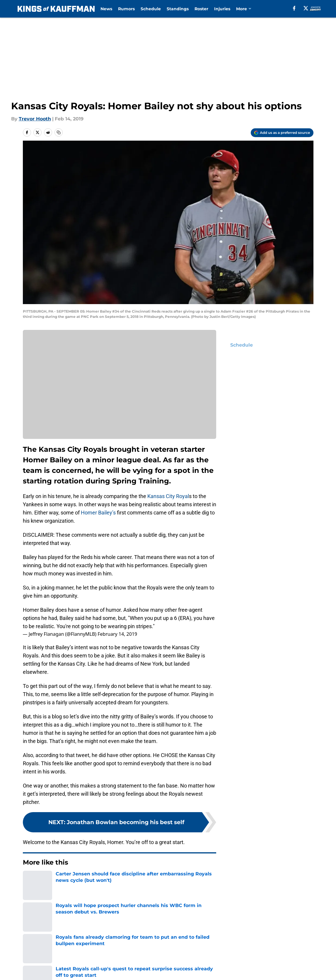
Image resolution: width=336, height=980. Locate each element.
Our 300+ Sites (236, 921)
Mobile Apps (296, 921)
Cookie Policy (297, 932)
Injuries (222, 9)
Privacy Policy (180, 932)
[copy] (59, 132)
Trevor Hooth (35, 119)
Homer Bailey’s (98, 513)
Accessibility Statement (113, 943)
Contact (173, 921)
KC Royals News (59, 880)
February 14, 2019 (117, 634)
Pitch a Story (100, 932)
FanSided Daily (40, 932)
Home (29, 880)
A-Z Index (175, 943)
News (106, 9)
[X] (306, 8)
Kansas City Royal (168, 496)
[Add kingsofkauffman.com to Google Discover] (282, 133)
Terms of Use (235, 932)
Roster (201, 9)
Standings (178, 9)
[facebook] (294, 8)
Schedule (151, 9)
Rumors (126, 9)
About (30, 921)
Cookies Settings (239, 943)
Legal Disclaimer (42, 943)
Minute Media (44, 958)
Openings (96, 921)
